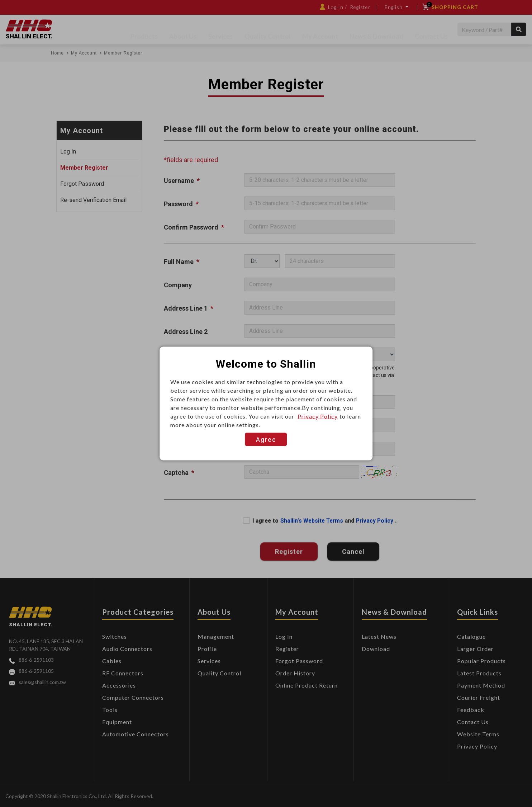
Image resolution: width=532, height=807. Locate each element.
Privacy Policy (318, 416)
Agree (266, 440)
